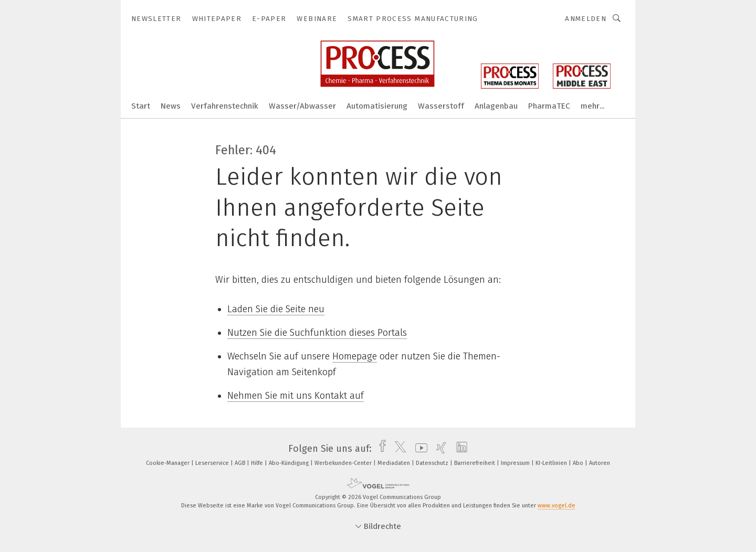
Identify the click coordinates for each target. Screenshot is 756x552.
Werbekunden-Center (344, 463)
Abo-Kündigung (290, 463)
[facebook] (380, 449)
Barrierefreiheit (475, 463)
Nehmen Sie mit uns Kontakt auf (296, 396)
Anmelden (586, 19)
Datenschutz (433, 463)
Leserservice (213, 463)
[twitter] (398, 449)
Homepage (355, 356)
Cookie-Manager (169, 463)
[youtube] (419, 449)
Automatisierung (377, 106)
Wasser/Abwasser (302, 106)
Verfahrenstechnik (225, 106)
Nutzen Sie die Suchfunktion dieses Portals (317, 333)
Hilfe (258, 463)
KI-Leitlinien (552, 463)
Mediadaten (395, 463)
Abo (579, 463)
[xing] (439, 449)
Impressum (516, 463)
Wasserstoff (441, 106)
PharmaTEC (549, 106)
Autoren (600, 463)
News (171, 106)
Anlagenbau (496, 106)
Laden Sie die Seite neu (276, 309)
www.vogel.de (556, 506)
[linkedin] (459, 449)
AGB (241, 463)
